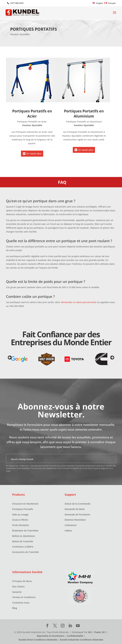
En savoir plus (34, 154)
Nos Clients (18, 587)
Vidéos (68, 531)
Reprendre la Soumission (51, 636)
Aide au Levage (20, 514)
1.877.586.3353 (17, 3)
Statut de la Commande (78, 504)
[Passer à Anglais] (98, 4)
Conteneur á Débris (23, 547)
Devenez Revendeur (75, 520)
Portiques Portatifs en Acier (32, 114)
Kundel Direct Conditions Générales (38, 640)
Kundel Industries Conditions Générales (82, 640)
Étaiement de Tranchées (25, 531)
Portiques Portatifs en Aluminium (84, 114)
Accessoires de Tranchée (25, 552)
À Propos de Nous (22, 581)
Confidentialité (75, 636)
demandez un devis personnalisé (79, 302)
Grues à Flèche (20, 520)
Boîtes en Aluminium (24, 536)
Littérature (71, 525)
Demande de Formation (77, 514)
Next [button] (112, 358)
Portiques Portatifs (23, 509)
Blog (15, 608)
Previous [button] (10, 358)
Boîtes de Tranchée (23, 541)
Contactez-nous (21, 603)
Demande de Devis (75, 509)
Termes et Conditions (24, 597)
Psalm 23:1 (100, 632)
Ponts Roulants (21, 525)
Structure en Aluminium (25, 504)
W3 (90, 632)
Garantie (17, 592)
